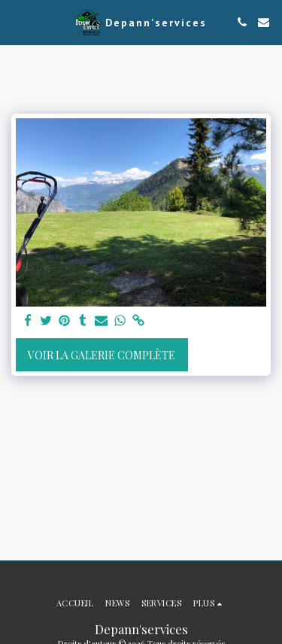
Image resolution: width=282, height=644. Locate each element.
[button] (17, 21)
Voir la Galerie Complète (102, 355)
